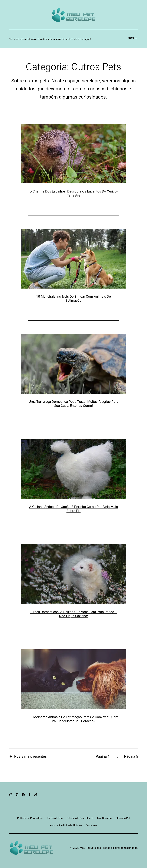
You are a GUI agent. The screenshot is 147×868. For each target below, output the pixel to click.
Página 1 (103, 756)
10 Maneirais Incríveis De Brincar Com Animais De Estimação (73, 298)
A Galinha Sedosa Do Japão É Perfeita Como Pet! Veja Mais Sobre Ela (73, 509)
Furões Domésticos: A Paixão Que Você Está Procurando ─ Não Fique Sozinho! (73, 614)
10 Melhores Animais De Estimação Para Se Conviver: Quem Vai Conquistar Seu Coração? (73, 719)
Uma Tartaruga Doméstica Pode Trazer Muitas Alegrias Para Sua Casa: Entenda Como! (73, 404)
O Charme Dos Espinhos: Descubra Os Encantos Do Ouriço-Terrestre (73, 193)
